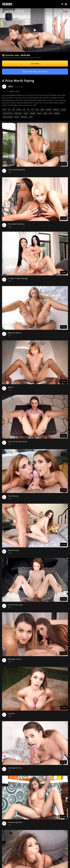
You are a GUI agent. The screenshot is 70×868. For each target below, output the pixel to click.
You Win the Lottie (15, 605)
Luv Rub (11, 714)
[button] (62, 4)
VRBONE (7, 4)
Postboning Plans (15, 822)
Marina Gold (14, 91)
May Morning (13, 550)
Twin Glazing (13, 496)
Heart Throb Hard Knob (17, 442)
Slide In (11, 387)
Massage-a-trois (14, 659)
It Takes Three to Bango (18, 278)
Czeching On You (15, 768)
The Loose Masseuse (16, 170)
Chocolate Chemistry (16, 224)
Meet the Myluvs (15, 333)
